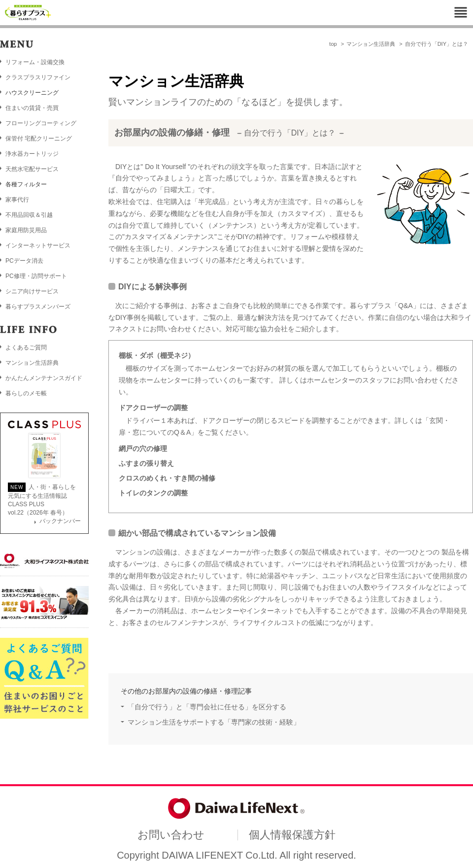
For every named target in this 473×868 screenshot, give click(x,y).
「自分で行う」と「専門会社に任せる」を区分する (207, 707)
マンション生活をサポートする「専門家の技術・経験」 (214, 722)
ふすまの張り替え (146, 463)
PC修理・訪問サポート (36, 276)
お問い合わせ (171, 835)
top (333, 44)
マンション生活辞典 (371, 44)
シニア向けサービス (32, 291)
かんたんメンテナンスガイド (44, 378)
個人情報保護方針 (292, 835)
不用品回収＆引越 (29, 215)
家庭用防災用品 (26, 230)
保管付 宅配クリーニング (39, 139)
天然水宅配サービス (32, 169)
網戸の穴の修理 (143, 449)
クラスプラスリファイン (38, 77)
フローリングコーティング (41, 123)
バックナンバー (60, 521)
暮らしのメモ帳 (26, 393)
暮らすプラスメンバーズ (38, 307)
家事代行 (17, 200)
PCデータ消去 (24, 261)
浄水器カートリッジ (32, 154)
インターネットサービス (38, 245)
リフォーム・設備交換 (35, 62)
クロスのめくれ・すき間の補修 (167, 478)
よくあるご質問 (26, 347)
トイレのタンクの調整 (153, 493)
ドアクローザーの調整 (153, 408)
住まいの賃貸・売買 (32, 108)
